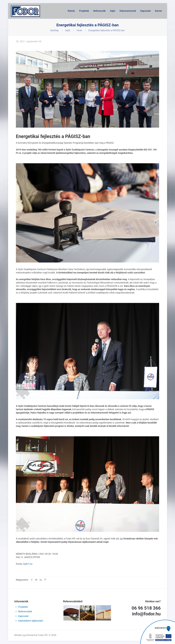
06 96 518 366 (146, 608)
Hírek (79, 30)
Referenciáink (25, 611)
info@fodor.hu (146, 614)
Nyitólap (54, 30)
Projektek (23, 607)
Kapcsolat (23, 616)
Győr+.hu (28, 564)
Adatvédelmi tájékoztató (31, 621)
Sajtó (68, 30)
